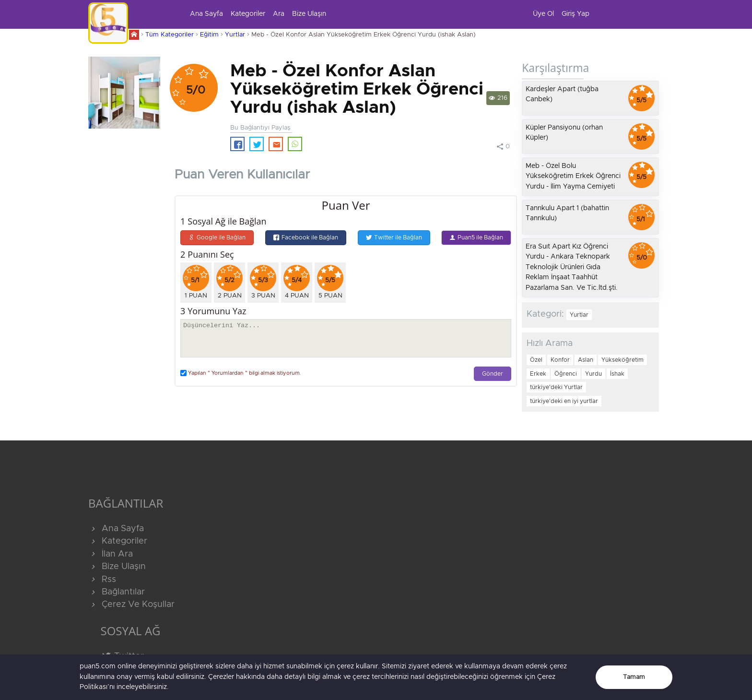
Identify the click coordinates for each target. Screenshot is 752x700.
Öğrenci (566, 374)
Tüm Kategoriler (170, 35)
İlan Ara (111, 554)
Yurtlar (235, 35)
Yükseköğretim (623, 360)
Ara (279, 14)
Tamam (634, 677)
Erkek (538, 374)
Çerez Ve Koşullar (131, 605)
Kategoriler (248, 14)
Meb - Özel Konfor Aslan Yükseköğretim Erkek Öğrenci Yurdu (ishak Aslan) (364, 35)
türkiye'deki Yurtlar (556, 387)
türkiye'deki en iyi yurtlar (564, 401)
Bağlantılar (117, 592)
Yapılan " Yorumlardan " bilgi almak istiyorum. (241, 373)
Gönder (493, 374)
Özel (536, 360)
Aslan (586, 360)
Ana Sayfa (206, 14)
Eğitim (209, 35)
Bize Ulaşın (309, 14)
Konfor (560, 360)
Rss (102, 580)
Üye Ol (543, 14)
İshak (617, 374)
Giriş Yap (576, 14)
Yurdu (593, 374)
